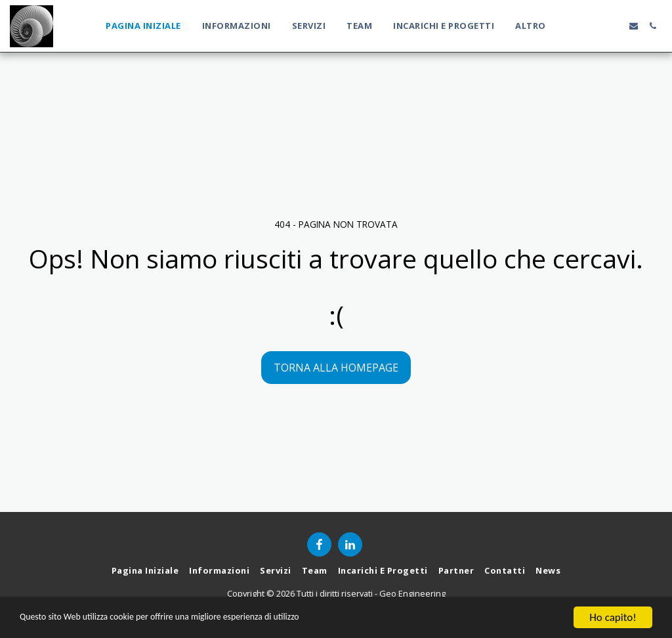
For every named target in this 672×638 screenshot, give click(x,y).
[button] (577, 26)
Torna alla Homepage (336, 368)
